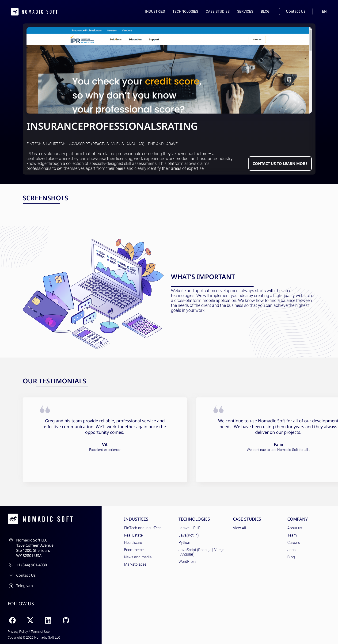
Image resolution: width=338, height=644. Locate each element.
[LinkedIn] (48, 620)
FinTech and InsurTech (143, 528)
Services (245, 11)
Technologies (185, 11)
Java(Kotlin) (189, 535)
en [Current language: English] (326, 11)
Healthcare (133, 543)
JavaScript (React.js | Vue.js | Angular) (107, 144)
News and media (138, 557)
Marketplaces (135, 564)
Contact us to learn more (280, 164)
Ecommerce (134, 550)
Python (184, 543)
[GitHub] (66, 620)
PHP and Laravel (164, 144)
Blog (265, 11)
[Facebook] (12, 620)
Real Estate (133, 535)
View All (239, 528)
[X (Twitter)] (30, 620)
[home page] (34, 12)
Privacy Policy (18, 632)
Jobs (291, 550)
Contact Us (296, 11)
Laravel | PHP (190, 528)
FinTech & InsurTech (46, 144)
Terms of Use (40, 632)
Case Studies (218, 11)
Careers (294, 543)
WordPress (187, 562)
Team (292, 535)
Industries (155, 11)
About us (295, 528)
